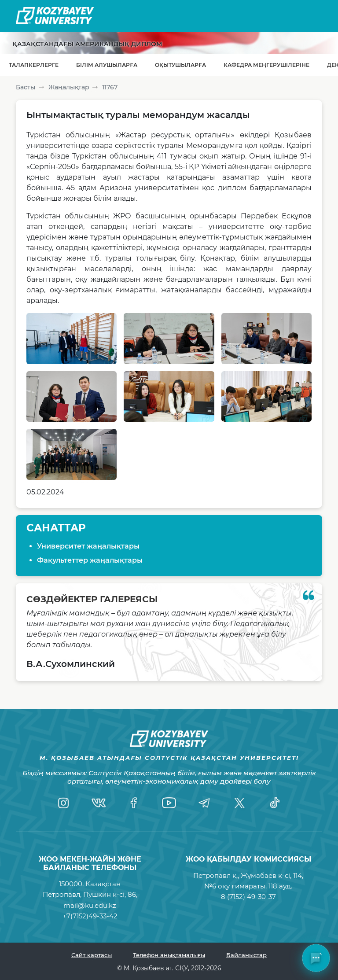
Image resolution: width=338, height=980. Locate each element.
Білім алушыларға (107, 65)
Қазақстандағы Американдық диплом (87, 44)
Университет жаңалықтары (88, 546)
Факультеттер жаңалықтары (90, 560)
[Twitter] (239, 803)
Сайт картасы (92, 955)
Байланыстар (246, 955)
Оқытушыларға (180, 65)
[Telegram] (204, 803)
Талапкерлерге (34, 65)
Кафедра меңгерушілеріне (266, 65)
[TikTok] (275, 803)
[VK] (99, 803)
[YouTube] (169, 803)
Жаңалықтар (69, 87)
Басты (26, 87)
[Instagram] (63, 803)
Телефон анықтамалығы (169, 955)
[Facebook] (134, 803)
